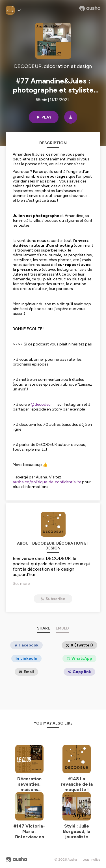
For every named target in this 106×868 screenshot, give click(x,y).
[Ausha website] (90, 8)
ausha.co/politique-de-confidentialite (47, 482)
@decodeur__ (44, 404)
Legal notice (91, 860)
